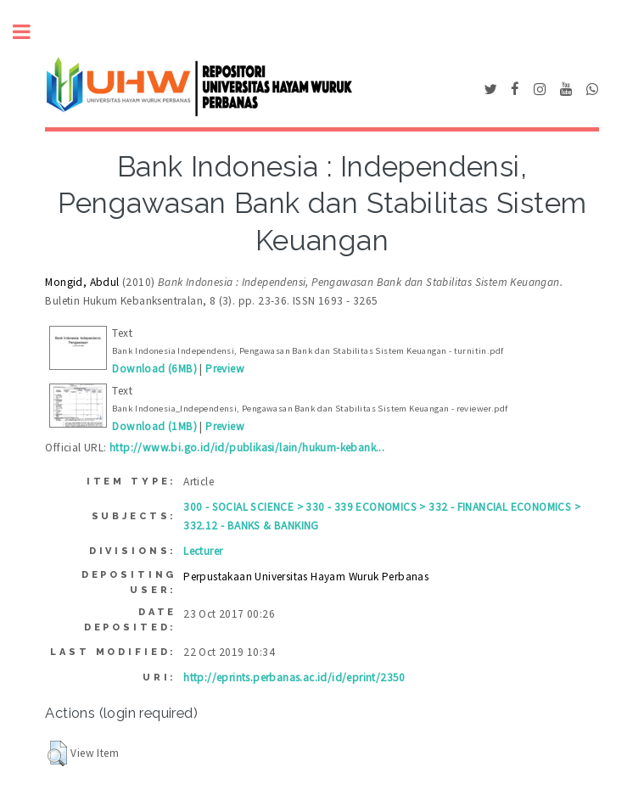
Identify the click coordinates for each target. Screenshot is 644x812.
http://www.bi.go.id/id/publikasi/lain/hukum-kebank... (247, 448)
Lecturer (203, 551)
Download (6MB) (154, 369)
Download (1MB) (154, 426)
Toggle (31, 32)
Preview (225, 369)
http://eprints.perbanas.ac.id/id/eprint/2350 (294, 678)
